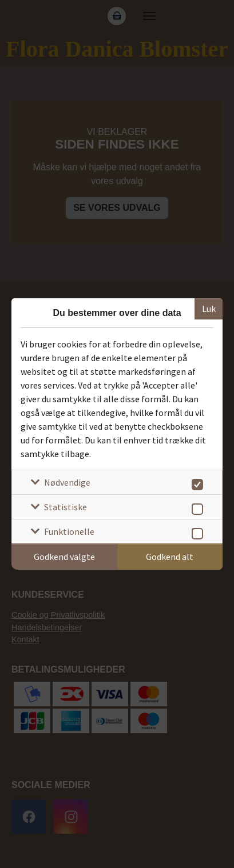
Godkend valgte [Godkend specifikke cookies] (64, 557)
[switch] (195, 483)
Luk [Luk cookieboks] (209, 309)
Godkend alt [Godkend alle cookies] (170, 557)
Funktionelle (69, 531)
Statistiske (66, 507)
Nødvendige (67, 482)
